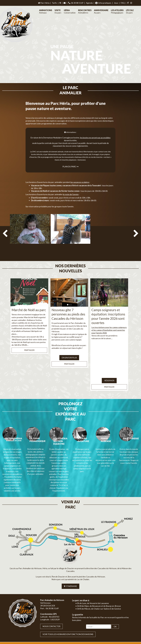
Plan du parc (70, 161)
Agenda (89, 3)
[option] (30, 231)
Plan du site (117, 626)
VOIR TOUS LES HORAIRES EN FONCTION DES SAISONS (68, 603)
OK (115, 596)
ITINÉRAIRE (70, 555)
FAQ (123, 3)
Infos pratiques (103, 3)
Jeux (116, 3)
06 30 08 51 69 (76, 3)
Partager (29, 340)
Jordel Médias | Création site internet (75, 626)
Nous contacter (51, 595)
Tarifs (54, 3)
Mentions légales (128, 626)
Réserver (109, 370)
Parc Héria (44, 3)
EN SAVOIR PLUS (69, 347)
